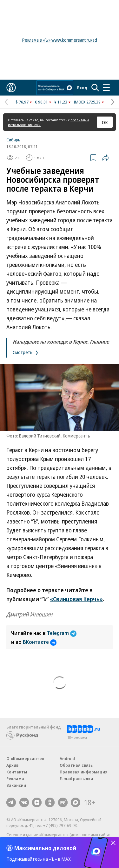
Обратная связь (76, 765)
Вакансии (16, 785)
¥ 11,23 (61, 102)
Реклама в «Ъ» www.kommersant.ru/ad (60, 40)
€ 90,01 (41, 102)
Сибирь (13, 140)
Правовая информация (84, 772)
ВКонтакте (40, 642)
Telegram (62, 633)
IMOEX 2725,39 (87, 102)
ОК (105, 122)
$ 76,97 (22, 102)
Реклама (15, 779)
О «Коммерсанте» (25, 758)
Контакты (17, 772)
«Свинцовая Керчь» (76, 599)
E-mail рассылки (76, 779)
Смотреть (26, 352)
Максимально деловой (45, 848)
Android (67, 758)
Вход (82, 88)
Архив (12, 765)
